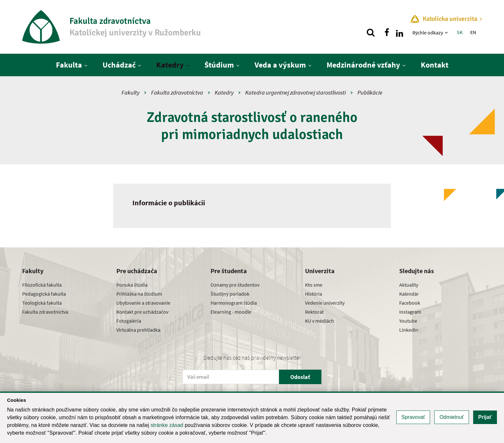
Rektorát (314, 312)
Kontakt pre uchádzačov (142, 312)
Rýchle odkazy (428, 32)
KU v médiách (319, 321)
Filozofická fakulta (42, 285)
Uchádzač (119, 65)
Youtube (408, 321)
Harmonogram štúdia (234, 303)
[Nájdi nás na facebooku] (387, 32)
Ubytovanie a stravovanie (143, 303)
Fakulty (130, 92)
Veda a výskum (280, 65)
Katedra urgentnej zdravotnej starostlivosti (296, 92)
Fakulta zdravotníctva (177, 92)
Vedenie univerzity (325, 303)
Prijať (485, 417)
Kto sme (314, 285)
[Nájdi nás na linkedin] (400, 32)
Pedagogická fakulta (44, 294)
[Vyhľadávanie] (371, 32)
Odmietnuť (451, 417)
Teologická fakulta (42, 303)
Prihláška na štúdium (139, 294)
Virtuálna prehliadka (138, 330)
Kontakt (435, 65)
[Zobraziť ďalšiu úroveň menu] (447, 32)
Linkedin (409, 330)
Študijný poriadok (230, 294)
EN (473, 32)
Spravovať (413, 417)
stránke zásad (167, 425)
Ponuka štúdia (132, 285)
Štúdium (219, 65)
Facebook (410, 303)
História (314, 294)
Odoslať (300, 377)
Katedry (170, 65)
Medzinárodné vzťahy (363, 65)
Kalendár (409, 294)
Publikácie (370, 92)
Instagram (410, 312)
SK (460, 32)
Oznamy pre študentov (235, 285)
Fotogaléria (129, 321)
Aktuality (409, 285)
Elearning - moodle (231, 312)
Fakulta (69, 65)
